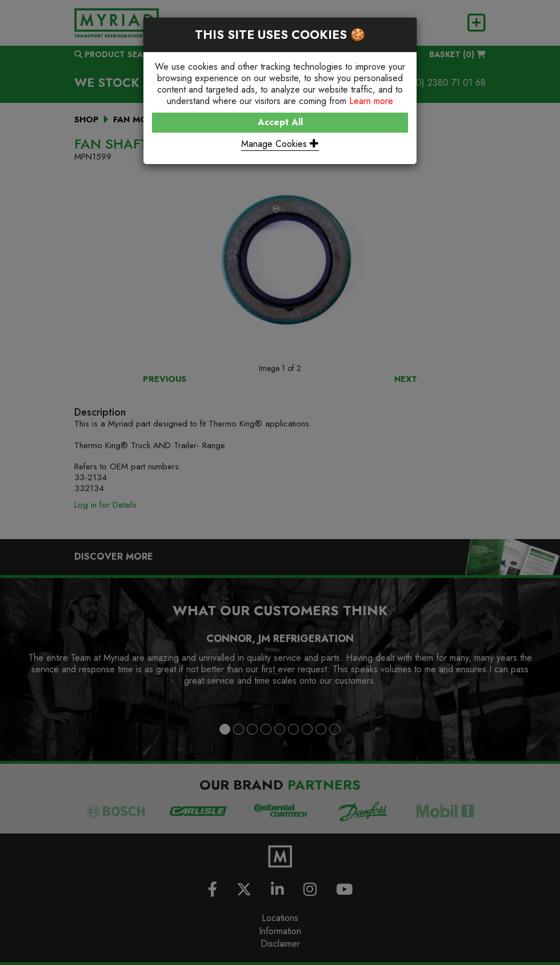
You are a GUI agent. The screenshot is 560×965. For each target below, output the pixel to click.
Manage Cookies (280, 144)
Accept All (280, 122)
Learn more (371, 101)
